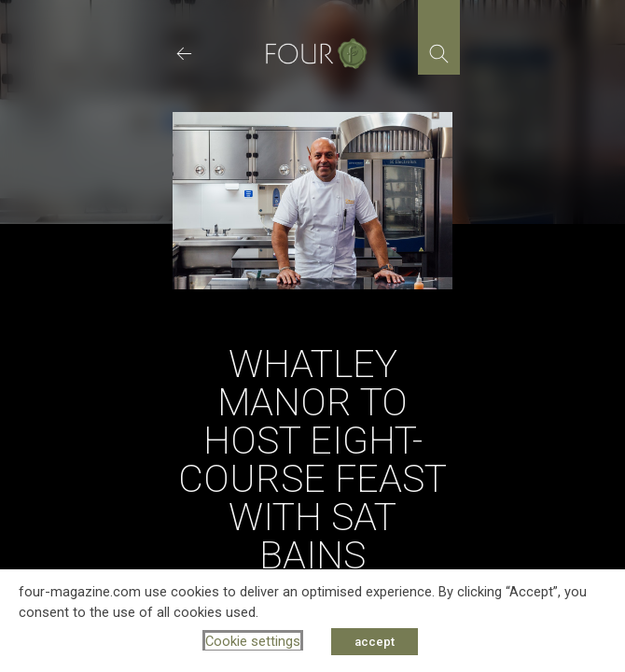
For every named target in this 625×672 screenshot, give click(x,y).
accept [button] (375, 642)
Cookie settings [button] (253, 641)
